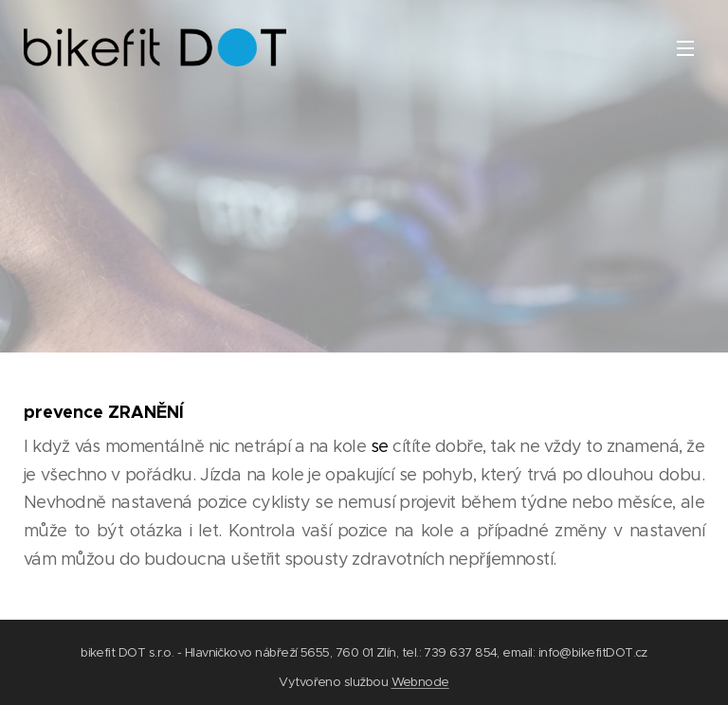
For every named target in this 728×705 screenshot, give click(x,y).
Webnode (420, 682)
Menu (685, 48)
